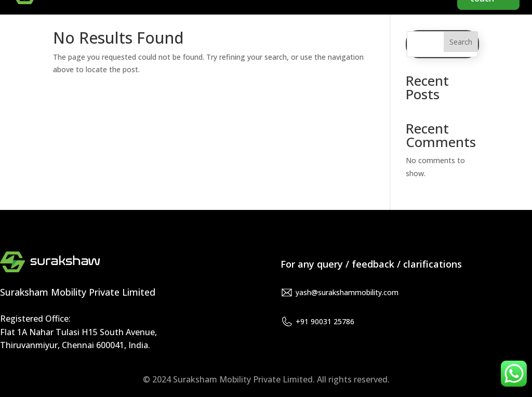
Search (461, 42)
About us (363, 21)
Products (424, 21)
